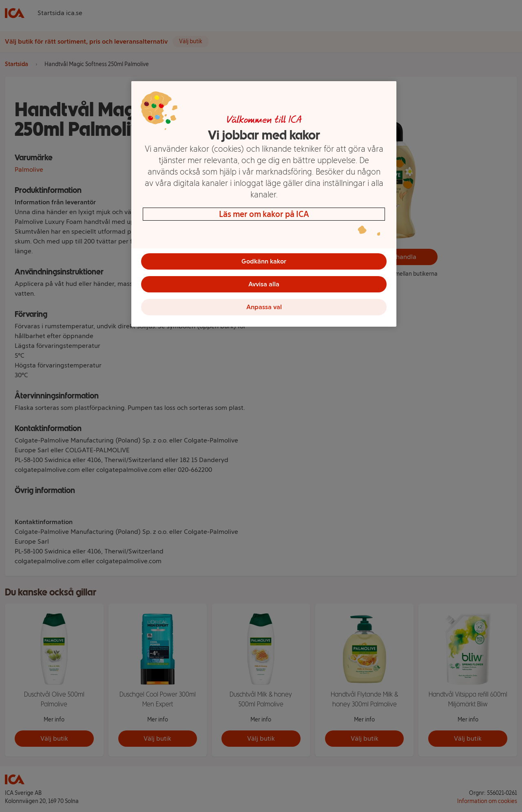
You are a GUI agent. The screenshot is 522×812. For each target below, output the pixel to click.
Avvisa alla (264, 284)
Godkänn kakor (264, 261)
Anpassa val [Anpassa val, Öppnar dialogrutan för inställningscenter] (264, 307)
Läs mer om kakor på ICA (264, 214)
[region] (264, 204)
